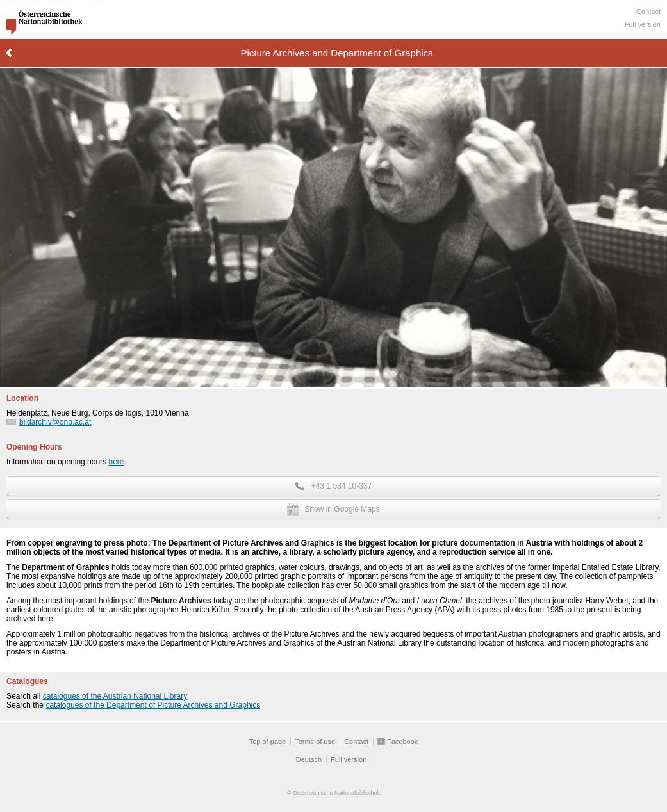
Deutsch (309, 759)
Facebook (402, 742)
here (116, 462)
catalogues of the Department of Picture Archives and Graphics (153, 705)
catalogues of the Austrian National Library (115, 696)
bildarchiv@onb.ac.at (55, 422)
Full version (643, 24)
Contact (648, 12)
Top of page (268, 742)
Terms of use (315, 742)
